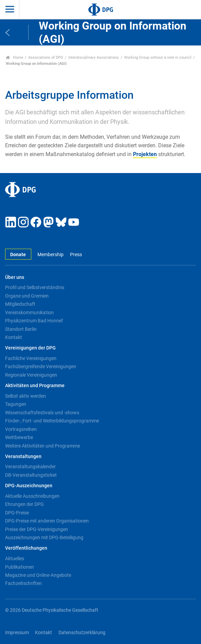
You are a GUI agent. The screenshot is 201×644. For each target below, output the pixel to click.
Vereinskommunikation (29, 312)
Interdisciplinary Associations (94, 58)
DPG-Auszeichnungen (29, 486)
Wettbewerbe (19, 437)
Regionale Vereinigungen (31, 375)
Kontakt (14, 337)
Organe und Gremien (27, 296)
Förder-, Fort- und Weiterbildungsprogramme (52, 421)
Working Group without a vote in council (158, 58)
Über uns (15, 277)
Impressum (17, 633)
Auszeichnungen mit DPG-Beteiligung (44, 537)
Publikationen (20, 567)
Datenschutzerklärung (82, 633)
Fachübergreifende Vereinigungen (41, 366)
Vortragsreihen (21, 429)
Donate (18, 255)
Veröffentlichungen (26, 548)
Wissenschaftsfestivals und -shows (42, 413)
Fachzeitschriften (23, 583)
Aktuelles (15, 558)
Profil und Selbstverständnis (35, 287)
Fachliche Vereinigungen (31, 358)
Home (14, 58)
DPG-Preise (17, 513)
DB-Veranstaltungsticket (31, 475)
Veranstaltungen (23, 457)
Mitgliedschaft (20, 304)
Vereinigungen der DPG (30, 348)
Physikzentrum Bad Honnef (34, 321)
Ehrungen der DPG (24, 504)
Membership (51, 255)
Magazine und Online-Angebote (38, 575)
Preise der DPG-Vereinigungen (37, 529)
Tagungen (16, 404)
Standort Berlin (21, 329)
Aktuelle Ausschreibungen (32, 496)
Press (76, 255)
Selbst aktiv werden (26, 396)
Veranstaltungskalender (30, 467)
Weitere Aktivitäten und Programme (43, 446)
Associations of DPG (46, 58)
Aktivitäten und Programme (35, 386)
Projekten (145, 154)
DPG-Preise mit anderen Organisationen (47, 521)
